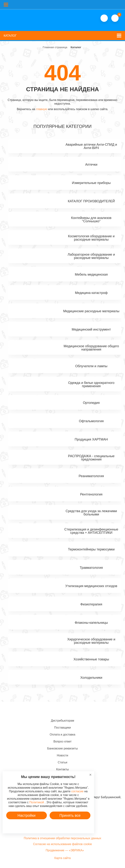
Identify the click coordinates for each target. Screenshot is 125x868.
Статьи (63, 762)
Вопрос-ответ (62, 741)
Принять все (70, 815)
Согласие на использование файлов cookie (62, 844)
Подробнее (48, 826)
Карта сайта (62, 858)
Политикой (37, 802)
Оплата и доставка (63, 735)
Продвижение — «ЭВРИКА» (65, 850)
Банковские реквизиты (62, 748)
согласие (78, 791)
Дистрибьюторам (62, 721)
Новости (63, 755)
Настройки (27, 815)
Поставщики (62, 728)
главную (42, 109)
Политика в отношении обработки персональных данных (62, 838)
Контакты (62, 769)
